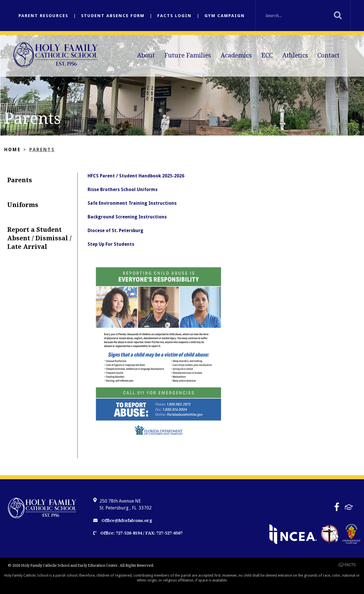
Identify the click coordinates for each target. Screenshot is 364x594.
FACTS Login (174, 16)
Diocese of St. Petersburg (115, 231)
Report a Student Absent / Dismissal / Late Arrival (39, 238)
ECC (267, 55)
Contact (328, 55)
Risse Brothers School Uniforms (123, 190)
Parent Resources (43, 16)
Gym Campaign (225, 16)
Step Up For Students (111, 244)
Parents (42, 150)
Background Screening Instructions (127, 217)
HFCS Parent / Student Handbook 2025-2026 (136, 176)
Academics (236, 55)
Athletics (295, 55)
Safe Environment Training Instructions (132, 203)
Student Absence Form (113, 16)
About (146, 55)
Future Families (188, 55)
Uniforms (23, 205)
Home (13, 150)
